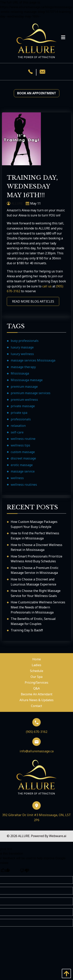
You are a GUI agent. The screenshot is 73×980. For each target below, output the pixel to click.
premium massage (24, 387)
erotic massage (22, 465)
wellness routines (24, 485)
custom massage (23, 452)
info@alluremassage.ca (37, 745)
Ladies (36, 665)
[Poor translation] (24, 871)
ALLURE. (25, 836)
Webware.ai (58, 836)
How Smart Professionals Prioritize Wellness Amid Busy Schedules (36, 559)
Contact (36, 706)
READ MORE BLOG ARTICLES (33, 301)
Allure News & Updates (36, 700)
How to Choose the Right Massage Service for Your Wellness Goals (36, 593)
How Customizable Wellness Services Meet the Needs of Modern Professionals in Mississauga (38, 607)
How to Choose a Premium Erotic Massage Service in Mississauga (35, 570)
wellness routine (23, 439)
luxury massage (22, 347)
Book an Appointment (37, 93)
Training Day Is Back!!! (27, 630)
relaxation (18, 426)
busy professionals (25, 341)
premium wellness (24, 400)
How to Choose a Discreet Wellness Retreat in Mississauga (36, 547)
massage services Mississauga (33, 360)
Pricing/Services (36, 682)
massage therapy (23, 367)
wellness (17, 478)
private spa (19, 413)
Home (37, 659)
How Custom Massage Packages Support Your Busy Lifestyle (34, 524)
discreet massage (23, 458)
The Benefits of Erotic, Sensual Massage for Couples (33, 621)
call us (47, 286)
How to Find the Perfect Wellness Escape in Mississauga (35, 536)
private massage (23, 406)
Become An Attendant (37, 694)
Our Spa (36, 677)
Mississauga (20, 373)
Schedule (37, 671)
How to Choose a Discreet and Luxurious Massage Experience (33, 582)
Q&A (36, 688)
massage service (23, 471)
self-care (17, 432)
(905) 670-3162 (37, 726)
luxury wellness (22, 354)
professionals (21, 419)
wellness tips (20, 445)
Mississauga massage (27, 380)
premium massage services (31, 393)
